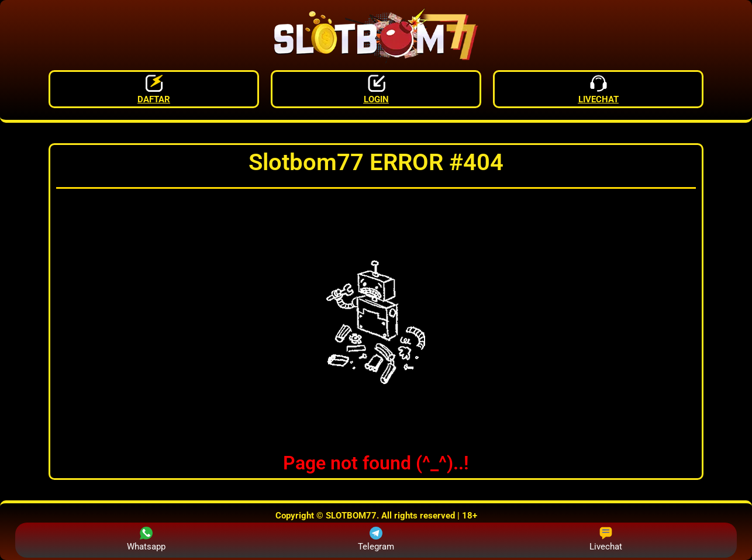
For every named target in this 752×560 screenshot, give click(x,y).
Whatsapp (146, 539)
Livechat (606, 539)
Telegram (376, 539)
